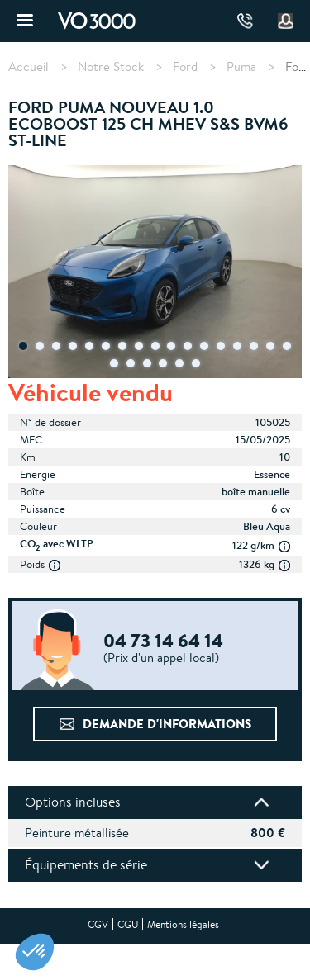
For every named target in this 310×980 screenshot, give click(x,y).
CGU (128, 924)
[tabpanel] (155, 273)
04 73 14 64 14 (245, 21)
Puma (241, 67)
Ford (185, 67)
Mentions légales (183, 924)
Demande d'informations (167, 724)
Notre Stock (111, 67)
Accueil (29, 67)
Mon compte (286, 21)
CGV (98, 924)
